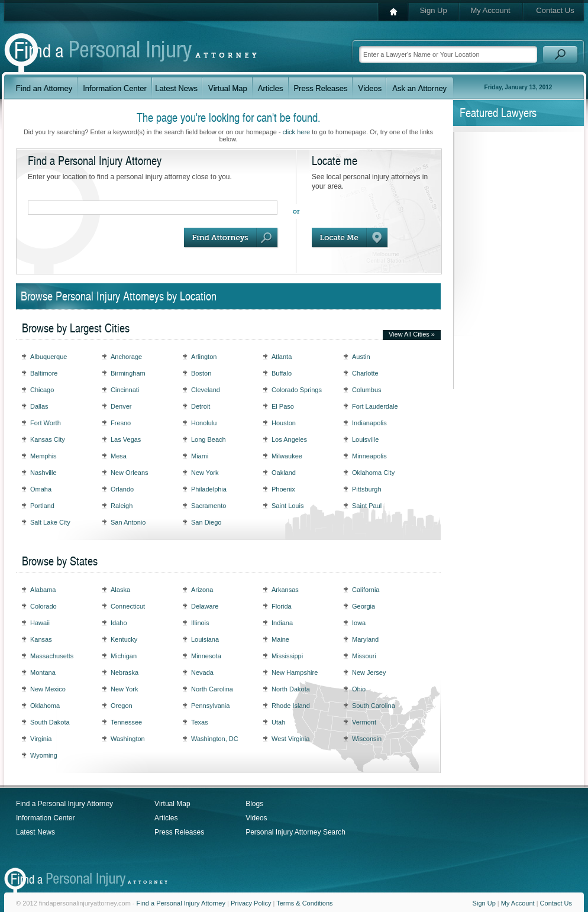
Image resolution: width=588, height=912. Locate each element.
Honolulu (204, 423)
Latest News (35, 832)
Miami (200, 456)
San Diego (206, 522)
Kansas (41, 639)
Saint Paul (367, 506)
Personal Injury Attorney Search (295, 832)
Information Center (45, 818)
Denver (121, 406)
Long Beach (209, 439)
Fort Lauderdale (375, 406)
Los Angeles (289, 439)
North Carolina (212, 689)
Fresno (121, 423)
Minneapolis (369, 456)
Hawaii (40, 623)
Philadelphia (209, 489)
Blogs (254, 804)
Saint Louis (287, 506)
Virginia (41, 739)
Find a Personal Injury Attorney (64, 804)
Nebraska (125, 672)
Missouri (364, 656)
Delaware (205, 606)
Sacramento (209, 506)
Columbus (367, 390)
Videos (256, 818)
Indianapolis (369, 423)
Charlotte (365, 373)
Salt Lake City (50, 522)
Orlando (122, 489)
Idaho (119, 623)
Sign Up (433, 10)
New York (205, 473)
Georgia (364, 606)
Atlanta (282, 357)
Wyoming (44, 755)
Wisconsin (367, 739)
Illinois (200, 623)
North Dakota (291, 689)
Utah (278, 722)
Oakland (284, 473)
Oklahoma (45, 706)
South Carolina (374, 706)
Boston (201, 373)
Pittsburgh (367, 489)
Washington (128, 739)
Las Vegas (126, 439)
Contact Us (555, 10)
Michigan (124, 656)
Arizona (202, 590)
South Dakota (50, 722)
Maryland (365, 639)
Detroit (201, 406)
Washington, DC (215, 739)
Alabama (43, 590)
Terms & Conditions (304, 903)
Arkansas (285, 590)
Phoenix (283, 489)
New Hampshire (295, 672)
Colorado (43, 606)
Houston (284, 423)
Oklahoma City (373, 473)
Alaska (120, 590)
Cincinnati (125, 390)
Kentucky (124, 639)
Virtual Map (172, 804)
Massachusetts (52, 656)
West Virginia (290, 739)
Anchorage (126, 357)
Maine (280, 639)
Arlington (204, 357)
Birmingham (128, 373)
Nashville (43, 473)
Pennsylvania (210, 706)
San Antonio (128, 522)
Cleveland (206, 390)
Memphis (43, 456)
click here (296, 132)
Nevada (202, 672)
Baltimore (44, 373)
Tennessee (126, 722)
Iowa (359, 623)
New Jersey (369, 672)
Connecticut (128, 606)
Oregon (122, 706)
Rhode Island (291, 706)
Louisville (365, 439)
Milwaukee (287, 456)
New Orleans (130, 473)
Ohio (359, 689)
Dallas (39, 406)
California (366, 590)
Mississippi (287, 656)
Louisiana (205, 639)
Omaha (41, 489)
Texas (200, 722)
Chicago (42, 390)
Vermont (364, 722)
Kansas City (48, 439)
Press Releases (179, 832)
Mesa (119, 456)
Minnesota (206, 656)
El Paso (283, 406)
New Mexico (48, 689)
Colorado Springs (297, 390)
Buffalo (282, 373)
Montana (43, 672)
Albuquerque (49, 357)
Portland (42, 506)
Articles (166, 818)
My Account (490, 10)
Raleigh (122, 506)
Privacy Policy (251, 903)
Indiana (282, 623)
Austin (361, 357)
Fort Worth (46, 423)
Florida (282, 606)
